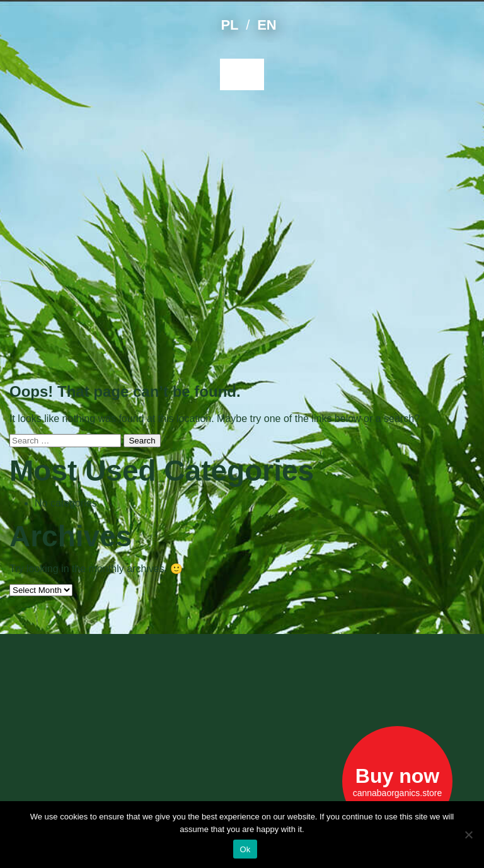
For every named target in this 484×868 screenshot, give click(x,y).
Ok (245, 849)
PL (229, 25)
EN (267, 25)
